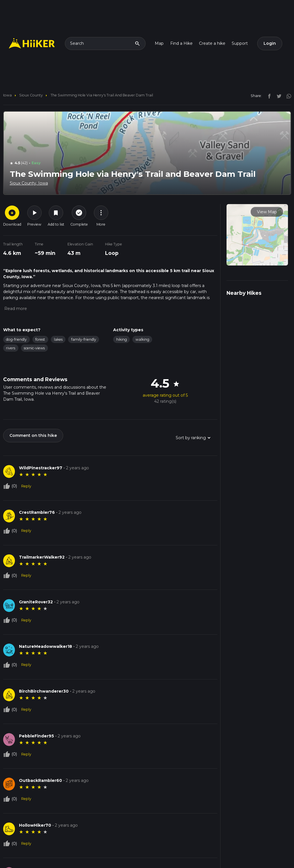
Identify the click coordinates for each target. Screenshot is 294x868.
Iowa (7, 95)
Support (240, 43)
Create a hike (212, 43)
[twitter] (278, 96)
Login (270, 43)
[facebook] (268, 96)
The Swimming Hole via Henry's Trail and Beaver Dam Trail (102, 95)
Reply (26, 486)
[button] (15, 309)
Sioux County (31, 95)
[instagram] (287, 96)
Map (159, 43)
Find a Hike (181, 43)
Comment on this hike (33, 435)
